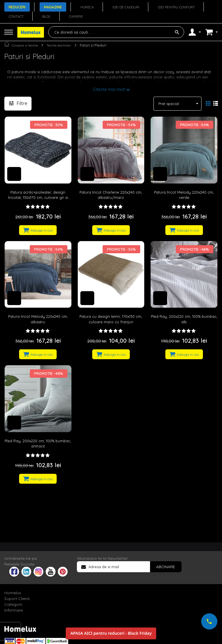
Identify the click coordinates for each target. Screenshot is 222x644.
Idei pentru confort (176, 7)
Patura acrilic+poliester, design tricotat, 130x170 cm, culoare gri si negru (38, 198)
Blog (46, 16)
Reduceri (17, 7)
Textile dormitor (59, 45)
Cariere (76, 16)
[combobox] (116, 32)
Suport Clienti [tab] (17, 599)
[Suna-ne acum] (209, 621)
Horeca (87, 7)
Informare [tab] (14, 610)
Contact (16, 16)
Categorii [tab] (13, 604)
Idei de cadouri (126, 7)
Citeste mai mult (109, 89)
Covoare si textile (25, 45)
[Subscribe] (166, 567)
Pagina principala (7, 44)
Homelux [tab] (13, 593)
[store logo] (31, 32)
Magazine (53, 7)
